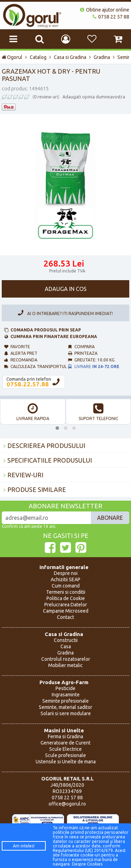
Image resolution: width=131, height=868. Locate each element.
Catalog (38, 57)
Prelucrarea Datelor (66, 605)
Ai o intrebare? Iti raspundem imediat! (64, 313)
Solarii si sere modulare (66, 713)
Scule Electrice (65, 749)
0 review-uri (46, 97)
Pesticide (65, 688)
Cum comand (66, 586)
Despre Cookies (87, 864)
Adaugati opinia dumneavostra (94, 97)
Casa (66, 646)
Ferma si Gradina (65, 736)
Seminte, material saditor (65, 707)
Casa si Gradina (70, 57)
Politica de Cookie (66, 598)
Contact (65, 617)
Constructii (66, 640)
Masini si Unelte (64, 730)
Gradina (102, 57)
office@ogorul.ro (67, 804)
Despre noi (66, 573)
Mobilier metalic (65, 665)
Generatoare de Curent (65, 743)
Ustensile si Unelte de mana (66, 762)
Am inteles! (24, 846)
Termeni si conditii (66, 592)
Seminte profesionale (65, 701)
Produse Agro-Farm (64, 682)
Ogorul (12, 57)
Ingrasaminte (66, 695)
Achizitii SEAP (65, 579)
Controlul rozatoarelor (66, 659)
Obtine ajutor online (105, 10)
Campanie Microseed (66, 611)
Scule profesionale (65, 755)
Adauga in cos (66, 289)
